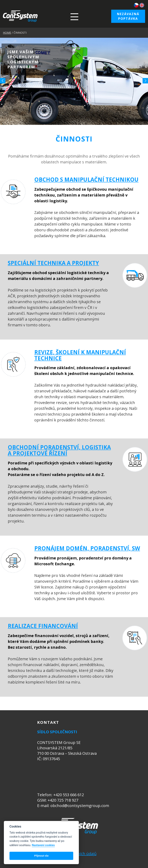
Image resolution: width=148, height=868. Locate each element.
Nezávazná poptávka (128, 16)
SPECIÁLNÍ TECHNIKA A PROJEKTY (53, 263)
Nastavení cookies (43, 845)
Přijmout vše (41, 856)
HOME (7, 33)
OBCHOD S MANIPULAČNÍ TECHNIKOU (86, 179)
